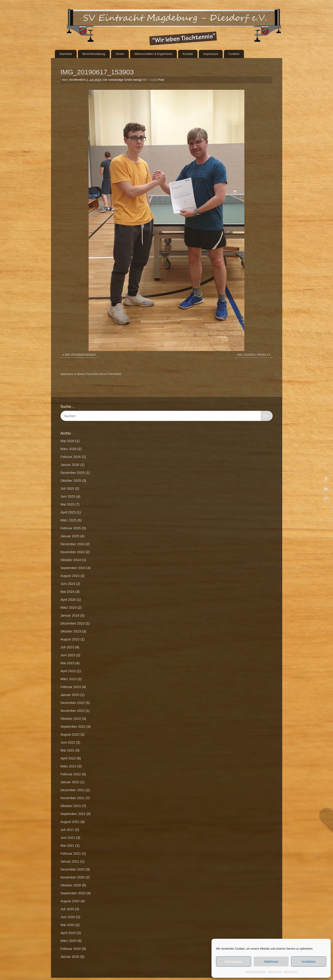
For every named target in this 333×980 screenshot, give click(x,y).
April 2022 (68, 758)
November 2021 (73, 798)
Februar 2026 (71, 457)
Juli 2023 (67, 647)
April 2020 (68, 933)
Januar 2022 (70, 782)
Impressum (275, 972)
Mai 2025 (68, 504)
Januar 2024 (70, 615)
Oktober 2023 (71, 631)
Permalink (115, 374)
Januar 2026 (70, 465)
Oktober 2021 (71, 806)
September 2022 (73, 726)
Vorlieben (309, 962)
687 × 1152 (150, 80)
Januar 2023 (70, 695)
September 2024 (73, 568)
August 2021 (70, 822)
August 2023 (70, 639)
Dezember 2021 (73, 790)
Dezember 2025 (73, 473)
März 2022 (69, 766)
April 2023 (68, 671)
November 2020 (73, 877)
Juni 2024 (68, 584)
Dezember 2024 (73, 544)
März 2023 (69, 679)
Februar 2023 (71, 687)
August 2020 (70, 901)
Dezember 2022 (73, 703)
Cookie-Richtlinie (255, 972)
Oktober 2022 (71, 719)
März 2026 (69, 449)
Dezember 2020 (73, 869)
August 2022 (70, 734)
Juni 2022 (68, 742)
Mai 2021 (68, 845)
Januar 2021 (70, 861)
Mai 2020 (68, 925)
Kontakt (188, 54)
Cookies (234, 54)
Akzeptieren (234, 962)
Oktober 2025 (71, 480)
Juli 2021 (67, 830)
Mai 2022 (68, 750)
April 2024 (68, 599)
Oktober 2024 (71, 560)
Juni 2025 (68, 496)
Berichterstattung (94, 54)
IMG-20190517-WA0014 (253, 355)
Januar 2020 (70, 957)
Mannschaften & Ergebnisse (153, 54)
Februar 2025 (71, 528)
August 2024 (70, 576)
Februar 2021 (71, 853)
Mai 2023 (68, 663)
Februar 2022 (71, 774)
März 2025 (69, 520)
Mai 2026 (68, 441)
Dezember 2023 (73, 623)
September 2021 (73, 814)
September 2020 (73, 893)
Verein (120, 54)
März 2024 (69, 607)
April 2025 (68, 512)
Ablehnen (271, 962)
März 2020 (69, 941)
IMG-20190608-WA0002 (80, 355)
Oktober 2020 (71, 885)
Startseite (66, 54)
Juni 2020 (68, 917)
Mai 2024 (68, 592)
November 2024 (73, 552)
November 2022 (73, 711)
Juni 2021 (68, 838)
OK (265, 415)
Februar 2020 (71, 949)
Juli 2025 (67, 488)
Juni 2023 (68, 655)
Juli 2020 (67, 909)
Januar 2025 (70, 536)
